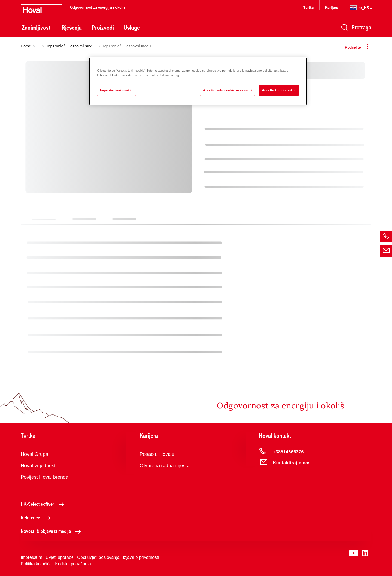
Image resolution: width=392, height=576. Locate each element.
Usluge (132, 28)
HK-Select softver (44, 504)
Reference (37, 517)
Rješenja (72, 28)
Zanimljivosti (37, 28)
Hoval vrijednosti (39, 466)
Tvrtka (308, 7)
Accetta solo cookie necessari (227, 90)
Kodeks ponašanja (73, 564)
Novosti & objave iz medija (52, 531)
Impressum (31, 557)
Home (26, 46)
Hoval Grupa (34, 454)
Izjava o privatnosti (141, 557)
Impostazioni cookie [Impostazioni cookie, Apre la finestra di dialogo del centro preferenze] (117, 90)
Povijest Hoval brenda (45, 477)
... (39, 46)
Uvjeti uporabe (60, 557)
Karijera (332, 7)
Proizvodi (103, 28)
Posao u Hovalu (157, 454)
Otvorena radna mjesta (165, 466)
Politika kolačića (36, 564)
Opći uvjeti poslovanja (98, 557)
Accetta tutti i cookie (279, 90)
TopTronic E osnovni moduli (71, 46)
